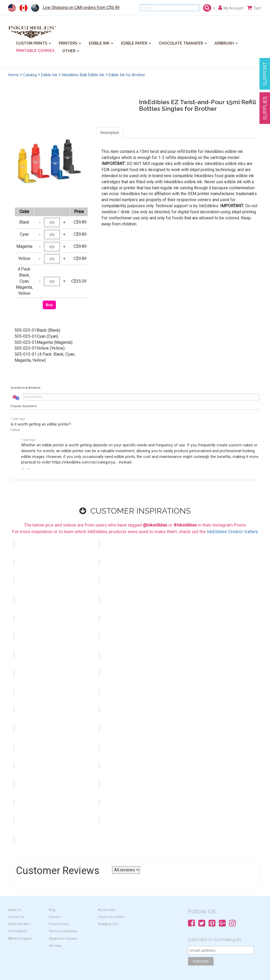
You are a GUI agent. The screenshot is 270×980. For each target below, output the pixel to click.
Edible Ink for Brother (127, 75)
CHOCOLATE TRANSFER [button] (183, 43)
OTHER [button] (71, 50)
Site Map (55, 946)
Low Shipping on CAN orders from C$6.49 (81, 8)
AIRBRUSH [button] (226, 43)
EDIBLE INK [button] (101, 43)
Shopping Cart (108, 924)
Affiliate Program (20, 939)
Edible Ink (49, 75)
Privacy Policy (59, 924)
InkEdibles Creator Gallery (232, 532)
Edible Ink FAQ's (19, 924)
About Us (15, 910)
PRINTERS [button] (70, 43)
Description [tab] (110, 133)
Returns (55, 917)
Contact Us (16, 917)
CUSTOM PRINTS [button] (33, 43)
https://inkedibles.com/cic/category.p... (85, 462)
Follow (15, 430)
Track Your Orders (111, 917)
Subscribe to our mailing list (215, 940)
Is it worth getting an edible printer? (41, 424)
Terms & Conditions (63, 931)
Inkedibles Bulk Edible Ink (83, 75)
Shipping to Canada (63, 939)
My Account (107, 910)
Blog (52, 910)
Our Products (18, 931)
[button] (23, 469)
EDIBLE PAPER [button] (136, 43)
